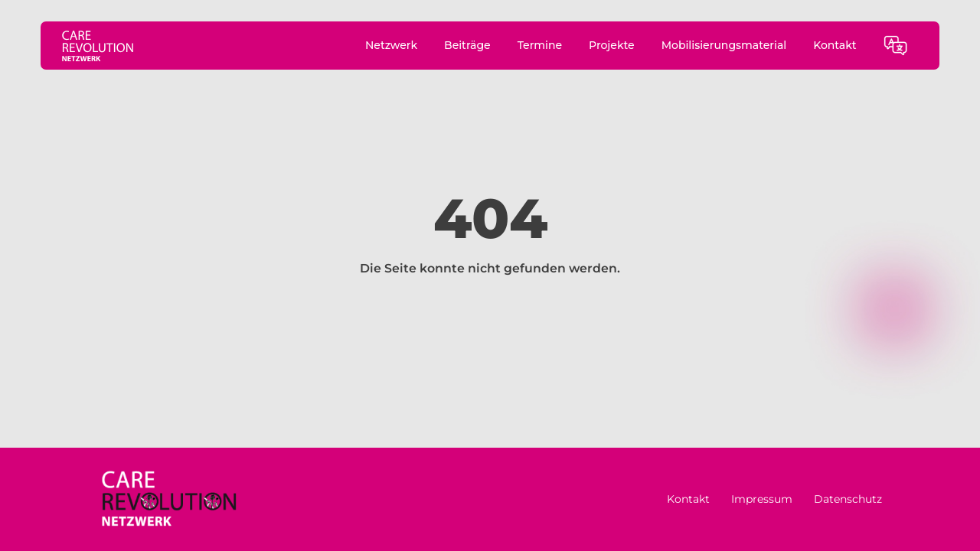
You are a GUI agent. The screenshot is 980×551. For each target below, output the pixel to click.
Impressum (762, 499)
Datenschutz (848, 499)
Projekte (612, 45)
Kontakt (835, 45)
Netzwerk (391, 45)
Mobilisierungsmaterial (724, 45)
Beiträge (467, 45)
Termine (540, 45)
